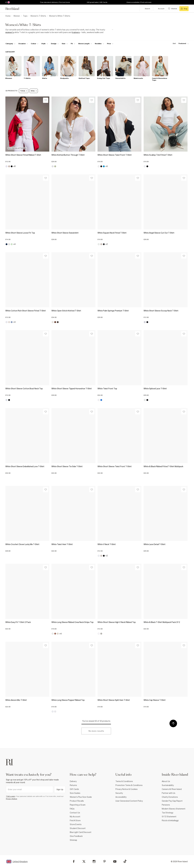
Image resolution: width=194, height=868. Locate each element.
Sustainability (168, 785)
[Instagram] (94, 861)
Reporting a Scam (78, 805)
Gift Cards (74, 789)
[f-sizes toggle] (65, 44)
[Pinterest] (104, 861)
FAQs (72, 809)
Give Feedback (76, 836)
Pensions (166, 805)
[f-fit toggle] (73, 44)
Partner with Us (169, 793)
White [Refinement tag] (34, 91)
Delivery (73, 781)
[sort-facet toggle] (180, 44)
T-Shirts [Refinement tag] (24, 91)
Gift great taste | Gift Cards (97, 2)
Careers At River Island (172, 789)
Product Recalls (77, 801)
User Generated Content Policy (129, 801)
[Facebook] (74, 861)
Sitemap (73, 840)
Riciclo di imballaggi (170, 820)
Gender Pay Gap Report (172, 801)
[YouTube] (115, 861)
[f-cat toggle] (10, 44)
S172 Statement (169, 817)
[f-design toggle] (55, 44)
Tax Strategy (168, 813)
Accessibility (121, 797)
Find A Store (75, 820)
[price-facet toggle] (110, 44)
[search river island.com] (146, 9)
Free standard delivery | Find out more (55, 2)
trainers (76, 32)
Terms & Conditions (124, 781)
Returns (73, 785)
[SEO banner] (59, 31)
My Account (75, 817)
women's (10, 32)
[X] (84, 862)
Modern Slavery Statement (174, 809)
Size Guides (75, 793)
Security (119, 793)
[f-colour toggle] (35, 44)
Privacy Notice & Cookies (127, 789)
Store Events (76, 824)
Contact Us (75, 813)
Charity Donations (170, 797)
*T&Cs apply (11, 796)
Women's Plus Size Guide (81, 797)
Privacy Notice (12, 799)
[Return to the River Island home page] (14, 9)
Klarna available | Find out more (139, 2)
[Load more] (96, 731)
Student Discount (78, 828)
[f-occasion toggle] (23, 44)
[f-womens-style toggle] (45, 44)
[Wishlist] (46, 100)
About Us (166, 781)
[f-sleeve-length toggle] (85, 44)
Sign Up (60, 789)
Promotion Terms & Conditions (129, 785)
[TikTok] (125, 861)
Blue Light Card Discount (81, 832)
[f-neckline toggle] (99, 44)
